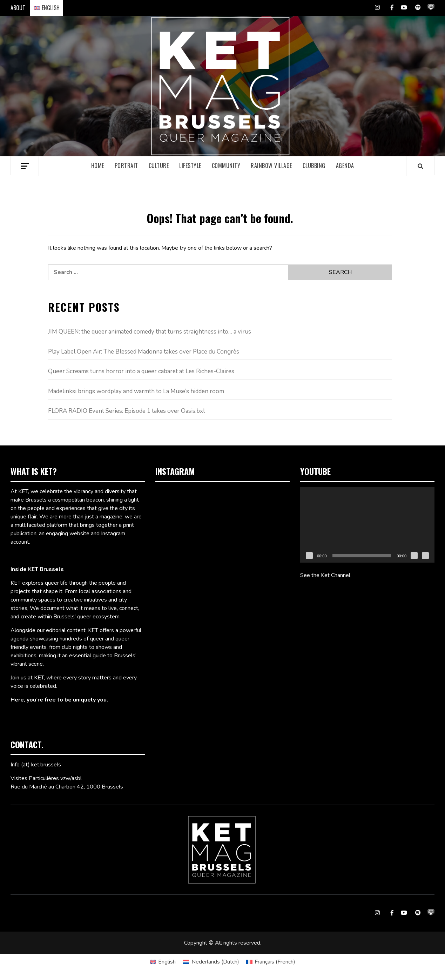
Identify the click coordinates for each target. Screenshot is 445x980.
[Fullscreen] (425, 556)
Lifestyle (190, 166)
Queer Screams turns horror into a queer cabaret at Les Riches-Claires (141, 371)
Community (226, 166)
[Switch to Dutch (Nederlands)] (211, 962)
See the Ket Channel (325, 575)
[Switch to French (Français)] (271, 962)
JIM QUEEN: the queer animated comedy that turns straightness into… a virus (150, 332)
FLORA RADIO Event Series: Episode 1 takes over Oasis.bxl (126, 411)
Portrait (126, 166)
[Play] (309, 556)
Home (98, 166)
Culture (159, 166)
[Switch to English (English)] (163, 962)
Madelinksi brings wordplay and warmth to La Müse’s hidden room (136, 391)
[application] (367, 525)
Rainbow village (271, 166)
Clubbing (314, 166)
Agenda (345, 166)
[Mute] (414, 556)
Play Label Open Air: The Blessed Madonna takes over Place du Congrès (144, 352)
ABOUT (18, 8)
